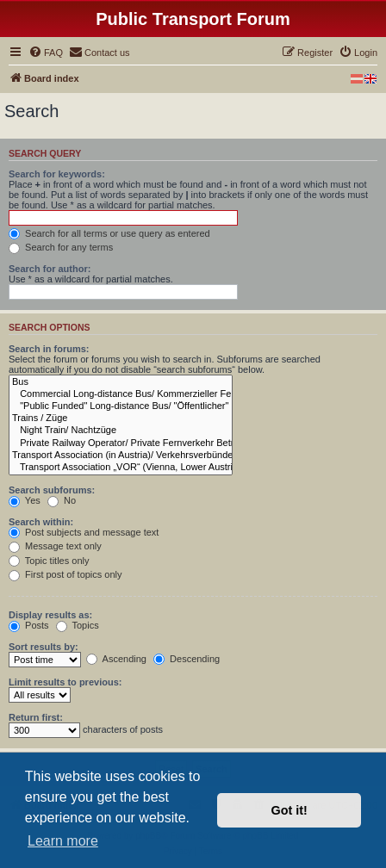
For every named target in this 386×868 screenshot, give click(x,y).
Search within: (41, 522)
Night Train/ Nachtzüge (121, 431)
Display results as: (50, 615)
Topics (78, 625)
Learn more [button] (63, 841)
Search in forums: (49, 349)
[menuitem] (46, 53)
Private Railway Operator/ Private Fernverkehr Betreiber (121, 443)
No (62, 500)
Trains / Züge (121, 418)
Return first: (36, 717)
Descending (187, 659)
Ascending (116, 659)
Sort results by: (44, 647)
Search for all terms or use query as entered (109, 233)
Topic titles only (49, 561)
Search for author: (50, 269)
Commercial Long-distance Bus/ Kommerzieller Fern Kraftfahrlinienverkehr (121, 394)
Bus (121, 382)
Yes (25, 500)
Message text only (55, 546)
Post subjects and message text (84, 532)
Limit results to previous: (65, 682)
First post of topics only (65, 574)
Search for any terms (61, 247)
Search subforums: (52, 490)
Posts (29, 625)
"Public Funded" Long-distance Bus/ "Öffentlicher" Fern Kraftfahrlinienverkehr (121, 406)
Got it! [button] (289, 810)
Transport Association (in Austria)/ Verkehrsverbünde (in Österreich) (121, 456)
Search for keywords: (57, 174)
